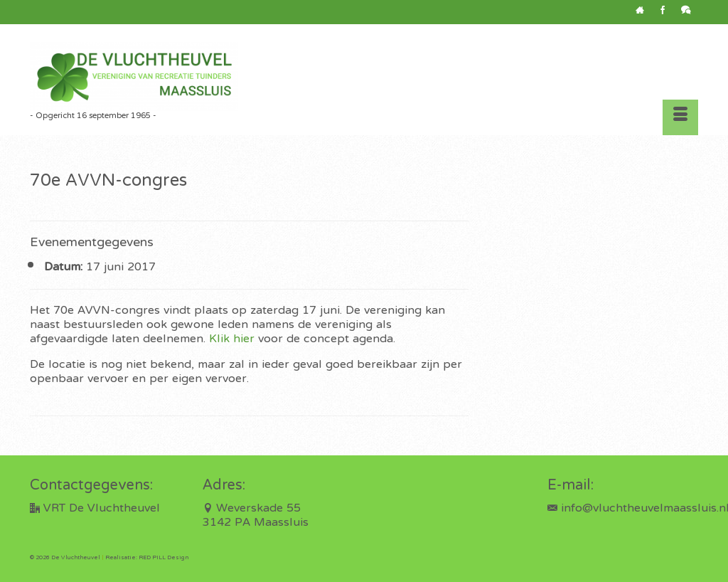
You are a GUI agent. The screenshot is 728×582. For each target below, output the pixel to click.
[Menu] (680, 117)
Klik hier (232, 339)
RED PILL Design (164, 558)
